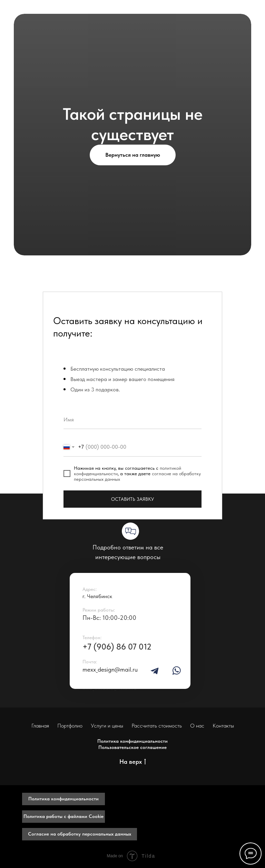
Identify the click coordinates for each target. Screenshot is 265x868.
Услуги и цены (107, 726)
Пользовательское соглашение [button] (132, 747)
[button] (63, 799)
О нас (197, 726)
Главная (40, 726)
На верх (133, 762)
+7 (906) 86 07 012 (117, 647)
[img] (155, 671)
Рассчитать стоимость (157, 726)
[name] (132, 420)
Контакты (223, 726)
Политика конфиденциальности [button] (132, 741)
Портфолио (70, 726)
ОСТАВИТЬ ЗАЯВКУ (132, 499)
